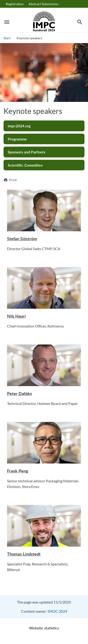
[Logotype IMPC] (44, 22)
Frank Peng (18, 471)
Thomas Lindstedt (24, 554)
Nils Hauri (16, 316)
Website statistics (44, 628)
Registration (15, 4)
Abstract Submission (43, 4)
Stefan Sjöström (22, 239)
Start (7, 38)
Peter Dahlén (19, 393)
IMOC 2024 (57, 611)
